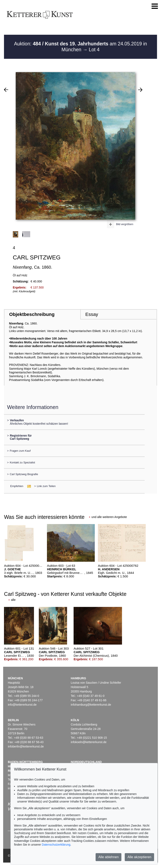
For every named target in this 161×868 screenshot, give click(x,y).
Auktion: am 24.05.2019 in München (80, 47)
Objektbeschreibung (32, 314)
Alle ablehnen (108, 857)
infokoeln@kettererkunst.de (89, 742)
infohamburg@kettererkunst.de (91, 705)
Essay (92, 314)
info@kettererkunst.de (22, 705)
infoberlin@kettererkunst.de (26, 746)
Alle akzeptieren (139, 857)
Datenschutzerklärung (56, 845)
